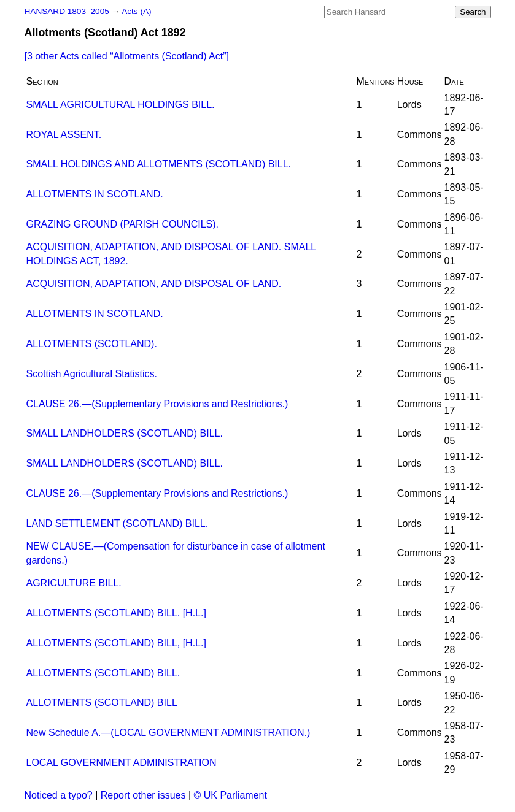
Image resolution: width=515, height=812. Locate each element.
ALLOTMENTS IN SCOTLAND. (95, 194)
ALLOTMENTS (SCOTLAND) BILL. (103, 673)
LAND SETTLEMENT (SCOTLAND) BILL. (118, 523)
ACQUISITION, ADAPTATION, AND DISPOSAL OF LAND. (154, 284)
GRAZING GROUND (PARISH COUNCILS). (123, 224)
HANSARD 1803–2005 (67, 11)
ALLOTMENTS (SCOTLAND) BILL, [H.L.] (116, 643)
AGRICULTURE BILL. (74, 583)
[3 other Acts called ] (127, 56)
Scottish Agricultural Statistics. (92, 374)
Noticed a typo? (59, 795)
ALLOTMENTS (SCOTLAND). (92, 344)
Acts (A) (136, 11)
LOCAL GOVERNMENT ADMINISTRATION (122, 763)
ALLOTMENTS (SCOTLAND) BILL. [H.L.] (116, 613)
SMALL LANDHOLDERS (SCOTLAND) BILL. (125, 433)
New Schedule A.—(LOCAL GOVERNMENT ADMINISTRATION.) (168, 733)
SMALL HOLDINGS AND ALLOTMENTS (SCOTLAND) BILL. (159, 164)
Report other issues (143, 795)
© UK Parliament (230, 795)
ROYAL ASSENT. (64, 135)
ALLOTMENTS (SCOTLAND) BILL (102, 703)
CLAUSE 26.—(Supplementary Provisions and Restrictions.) (157, 404)
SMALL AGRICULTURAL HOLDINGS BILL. (121, 105)
